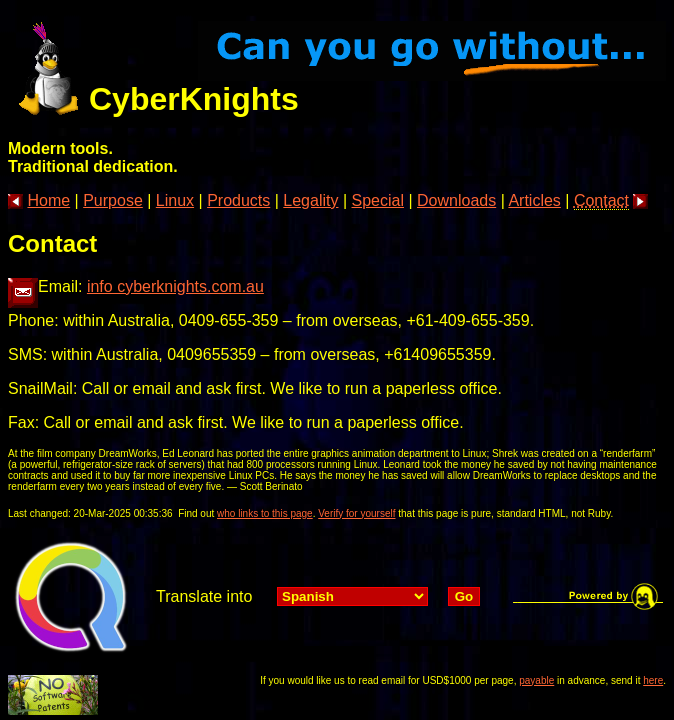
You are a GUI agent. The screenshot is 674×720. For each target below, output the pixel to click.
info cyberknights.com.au (175, 286)
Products (238, 200)
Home (48, 200)
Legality (310, 200)
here (653, 680)
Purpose (113, 200)
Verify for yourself (356, 513)
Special (378, 200)
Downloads (456, 200)
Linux (175, 200)
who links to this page (265, 513)
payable (536, 680)
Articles (534, 200)
